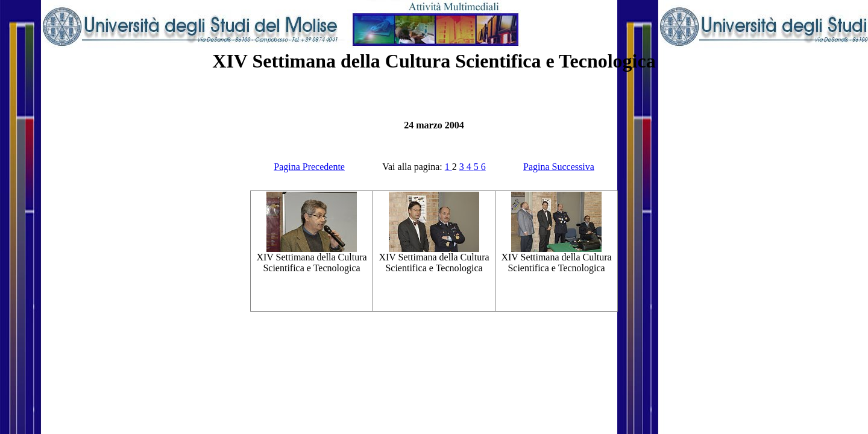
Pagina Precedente (309, 167)
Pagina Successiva (559, 167)
